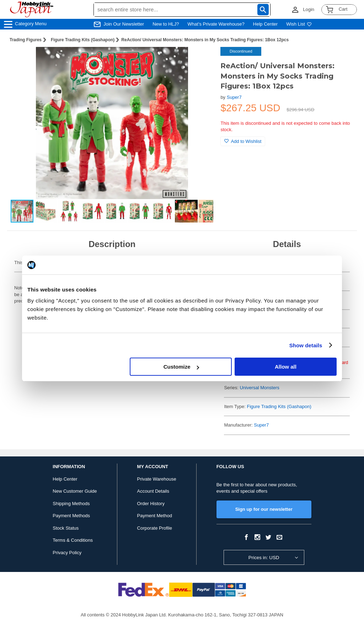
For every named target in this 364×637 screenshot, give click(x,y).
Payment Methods (71, 516)
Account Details (153, 491)
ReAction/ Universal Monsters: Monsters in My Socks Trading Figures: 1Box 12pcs (205, 40)
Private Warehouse (157, 479)
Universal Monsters (259, 388)
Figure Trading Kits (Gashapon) (83, 40)
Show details (306, 345)
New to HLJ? (166, 24)
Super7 (234, 97)
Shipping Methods (71, 504)
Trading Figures (26, 40)
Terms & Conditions (73, 540)
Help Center (265, 24)
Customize (181, 367)
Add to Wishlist (243, 141)
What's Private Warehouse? (216, 24)
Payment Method (155, 516)
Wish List (299, 24)
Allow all (286, 367)
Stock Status (66, 528)
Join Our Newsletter (124, 24)
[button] (200, 60)
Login (309, 9)
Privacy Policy (67, 553)
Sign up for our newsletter (264, 509)
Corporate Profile (155, 528)
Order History (151, 504)
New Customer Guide (75, 491)
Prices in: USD (264, 558)
